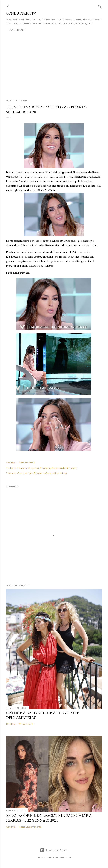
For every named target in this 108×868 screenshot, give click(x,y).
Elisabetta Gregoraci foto (19, 473)
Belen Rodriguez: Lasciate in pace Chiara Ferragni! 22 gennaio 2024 (49, 818)
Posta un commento (30, 827)
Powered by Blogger (54, 850)
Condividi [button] (11, 463)
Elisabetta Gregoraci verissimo (50, 473)
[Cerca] (100, 6)
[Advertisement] (54, 63)
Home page (16, 30)
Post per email (27, 463)
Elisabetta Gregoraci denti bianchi (58, 468)
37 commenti (26, 724)
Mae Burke (66, 857)
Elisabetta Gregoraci (28, 468)
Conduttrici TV (21, 13)
